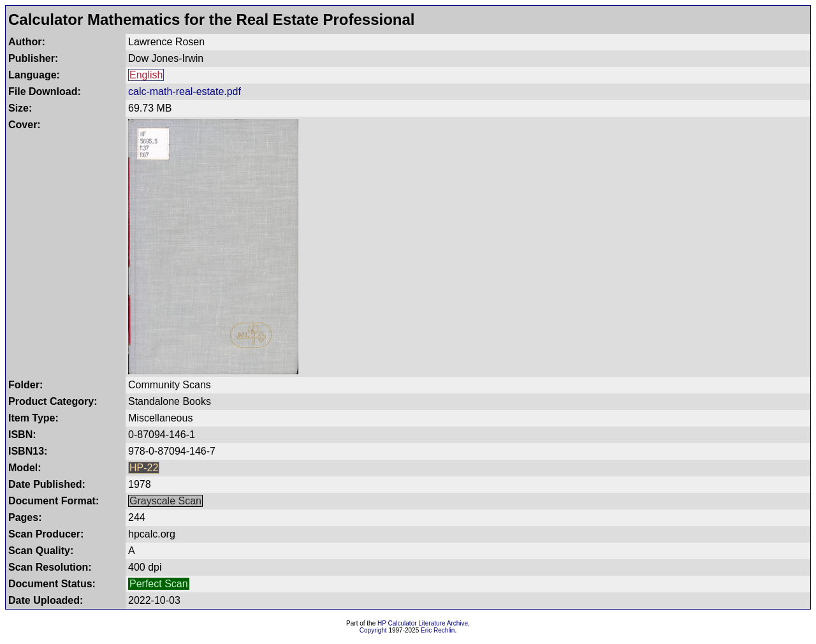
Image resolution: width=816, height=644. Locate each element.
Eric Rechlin (438, 630)
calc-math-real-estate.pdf (185, 91)
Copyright (373, 630)
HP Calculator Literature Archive (423, 623)
